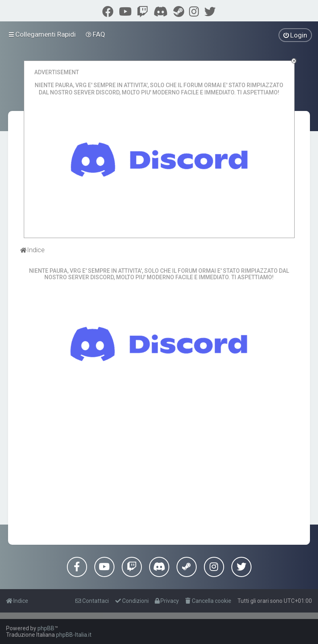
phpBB (46, 628)
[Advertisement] (159, 472)
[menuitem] (96, 34)
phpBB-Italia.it (74, 635)
